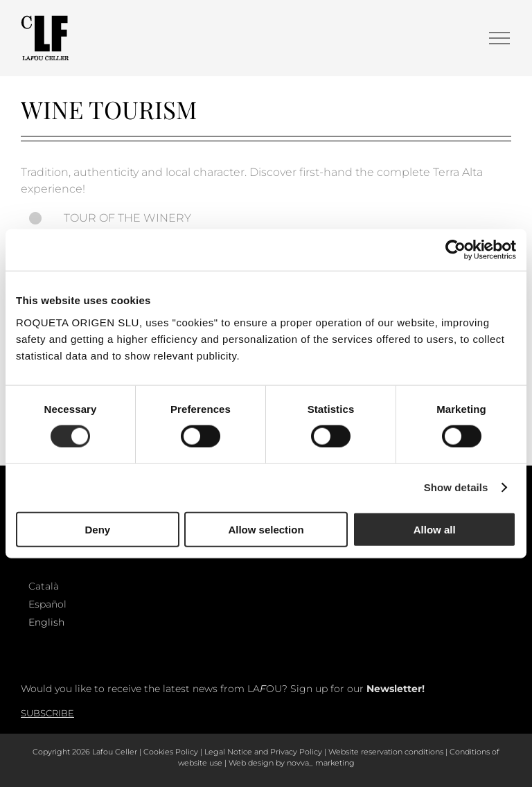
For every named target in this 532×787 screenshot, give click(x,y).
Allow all (435, 529)
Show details (456, 487)
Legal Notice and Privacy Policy (263, 752)
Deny (97, 529)
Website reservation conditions (386, 752)
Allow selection (266, 529)
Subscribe (47, 713)
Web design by (257, 763)
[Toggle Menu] (499, 38)
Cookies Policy (171, 752)
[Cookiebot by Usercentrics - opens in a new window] (455, 250)
